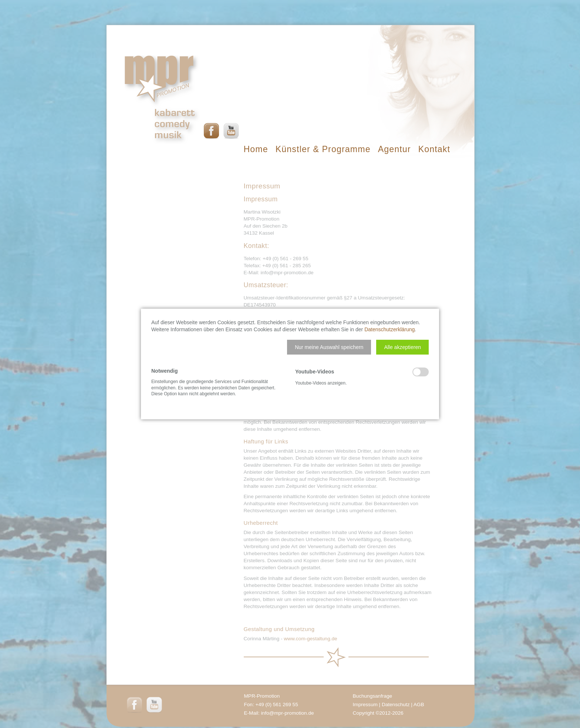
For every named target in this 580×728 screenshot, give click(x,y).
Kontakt (434, 149)
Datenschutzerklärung (390, 329)
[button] (329, 347)
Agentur (394, 149)
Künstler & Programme (323, 149)
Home (256, 149)
